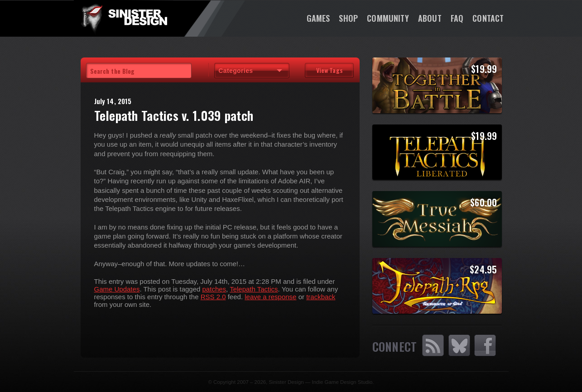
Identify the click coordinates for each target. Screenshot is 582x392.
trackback (321, 297)
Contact (488, 18)
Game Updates (117, 289)
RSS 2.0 (213, 297)
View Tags (329, 70)
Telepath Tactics (254, 289)
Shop (348, 18)
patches (214, 289)
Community (388, 18)
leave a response (270, 297)
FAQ (457, 18)
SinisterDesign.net (124, 18)
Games (318, 18)
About (430, 18)
